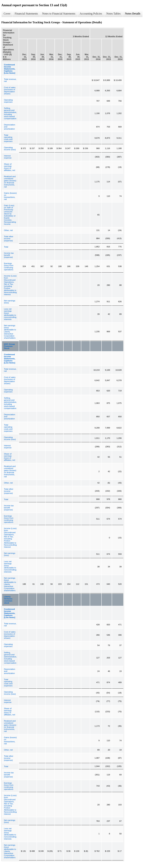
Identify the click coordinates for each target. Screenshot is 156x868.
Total (6, 247)
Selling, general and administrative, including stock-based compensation (10, 113)
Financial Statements (26, 14)
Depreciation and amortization (10, 127)
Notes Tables (114, 14)
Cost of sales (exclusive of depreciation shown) (10, 91)
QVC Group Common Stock (9, 346)
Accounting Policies (91, 14)
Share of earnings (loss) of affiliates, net (10, 167)
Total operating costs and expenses (8, 138)
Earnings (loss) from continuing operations (9, 267)
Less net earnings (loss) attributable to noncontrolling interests (10, 314)
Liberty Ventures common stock (8, 600)
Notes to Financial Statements (59, 14)
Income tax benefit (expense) (9, 255)
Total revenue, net (10, 80)
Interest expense (8, 157)
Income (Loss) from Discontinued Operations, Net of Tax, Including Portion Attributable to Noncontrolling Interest (10, 285)
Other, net (8, 230)
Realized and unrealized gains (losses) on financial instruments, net (10, 182)
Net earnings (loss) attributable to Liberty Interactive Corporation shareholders (10, 332)
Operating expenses (8, 101)
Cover (7, 14)
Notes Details (133, 14)
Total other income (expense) (9, 239)
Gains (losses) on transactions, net (10, 196)
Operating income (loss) (10, 149)
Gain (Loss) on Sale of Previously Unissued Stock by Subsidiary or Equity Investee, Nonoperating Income (10, 215)
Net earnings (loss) (10, 302)
